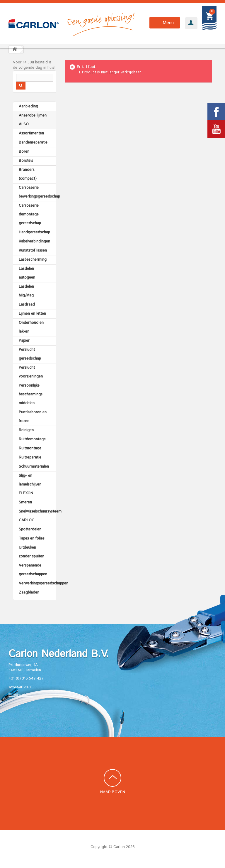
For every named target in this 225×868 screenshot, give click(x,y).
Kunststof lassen (33, 251)
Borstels (26, 161)
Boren (24, 152)
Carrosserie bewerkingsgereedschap (37, 192)
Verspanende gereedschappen (33, 570)
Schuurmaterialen (34, 467)
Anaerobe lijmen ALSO (33, 120)
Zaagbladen (29, 593)
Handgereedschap (34, 232)
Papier (24, 341)
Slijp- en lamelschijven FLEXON (30, 484)
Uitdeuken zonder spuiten (31, 552)
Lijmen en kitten (32, 314)
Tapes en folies (32, 539)
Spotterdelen (30, 529)
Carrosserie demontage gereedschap (30, 214)
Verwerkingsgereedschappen (37, 583)
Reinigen (26, 430)
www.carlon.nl (20, 687)
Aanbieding (28, 106)
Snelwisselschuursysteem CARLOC (37, 516)
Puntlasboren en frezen (33, 417)
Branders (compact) (28, 174)
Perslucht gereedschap (30, 354)
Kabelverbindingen (34, 241)
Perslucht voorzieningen (31, 372)
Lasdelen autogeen (27, 273)
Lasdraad (27, 305)
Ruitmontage (30, 448)
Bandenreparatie (33, 143)
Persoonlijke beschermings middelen (31, 394)
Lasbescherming (33, 260)
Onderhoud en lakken (31, 327)
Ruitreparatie (30, 457)
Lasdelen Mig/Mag (26, 291)
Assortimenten (31, 133)
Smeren (25, 502)
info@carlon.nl (21, 695)
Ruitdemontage (32, 439)
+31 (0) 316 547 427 (26, 679)
